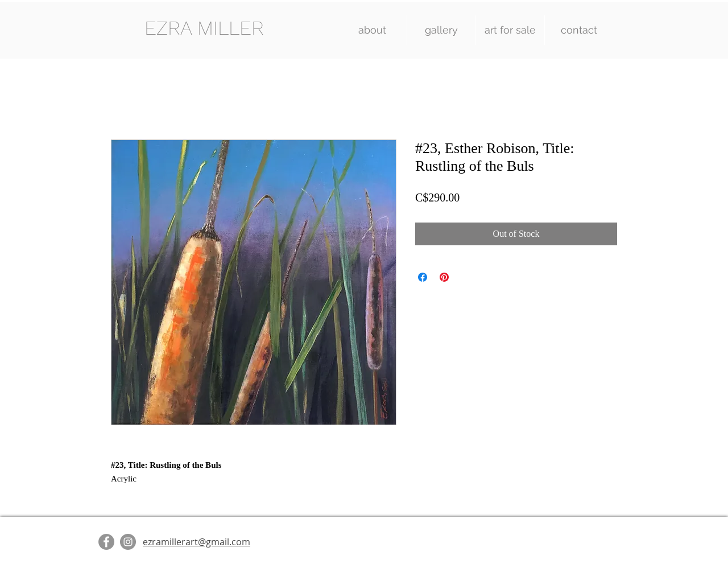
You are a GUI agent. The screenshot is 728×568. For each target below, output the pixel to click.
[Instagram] (128, 542)
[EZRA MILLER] (204, 28)
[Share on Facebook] (423, 277)
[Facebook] (106, 542)
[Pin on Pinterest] (444, 277)
